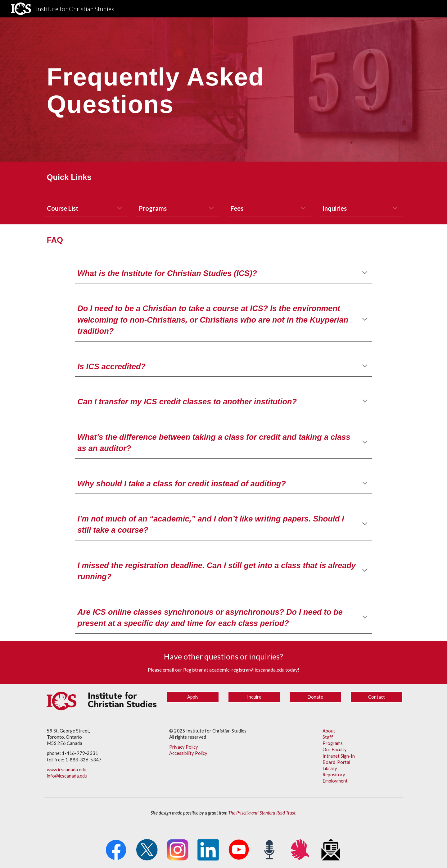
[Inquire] (254, 697)
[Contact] (377, 697)
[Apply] (193, 697)
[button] (120, 209)
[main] (193, 90)
